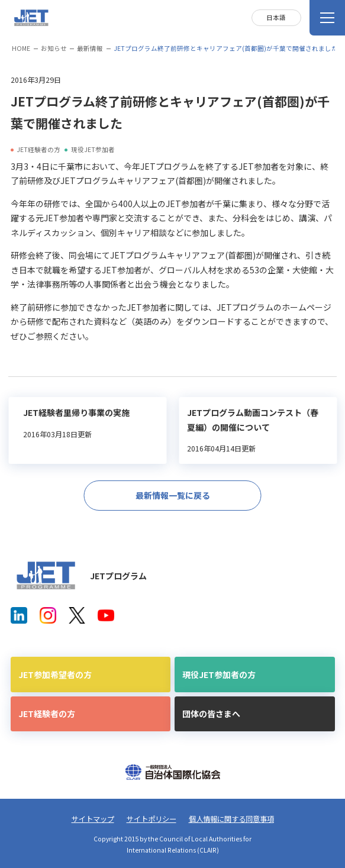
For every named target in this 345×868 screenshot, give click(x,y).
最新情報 (90, 48)
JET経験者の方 (47, 714)
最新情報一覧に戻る (173, 495)
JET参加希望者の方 (55, 675)
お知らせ (54, 48)
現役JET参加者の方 (219, 675)
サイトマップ (93, 819)
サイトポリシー (151, 819)
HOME (21, 48)
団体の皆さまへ (211, 714)
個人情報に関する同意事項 (231, 819)
